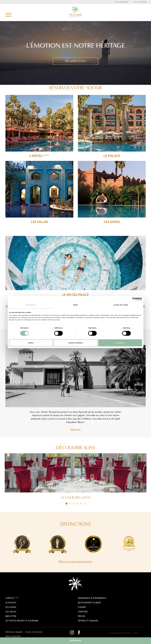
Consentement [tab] (30, 305)
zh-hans (142, 2)
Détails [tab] (75, 305)
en (135, 2)
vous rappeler (122, 2)
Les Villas (39, 192)
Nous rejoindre (13, 636)
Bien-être (11, 616)
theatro (83, 612)
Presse (82, 616)
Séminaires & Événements (92, 598)
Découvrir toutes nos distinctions (75, 561)
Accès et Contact (34, 632)
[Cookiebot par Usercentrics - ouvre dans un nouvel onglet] (129, 299)
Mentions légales (14, 632)
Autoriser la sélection (75, 343)
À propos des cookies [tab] (121, 305)
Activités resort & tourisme (22, 621)
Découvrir (75, 429)
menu (8, 15)
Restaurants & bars (89, 603)
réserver (76, 641)
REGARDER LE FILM (75, 61)
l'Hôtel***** (39, 126)
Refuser (31, 343)
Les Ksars (112, 192)
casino (82, 607)
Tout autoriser (120, 343)
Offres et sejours (88, 621)
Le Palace (112, 126)
